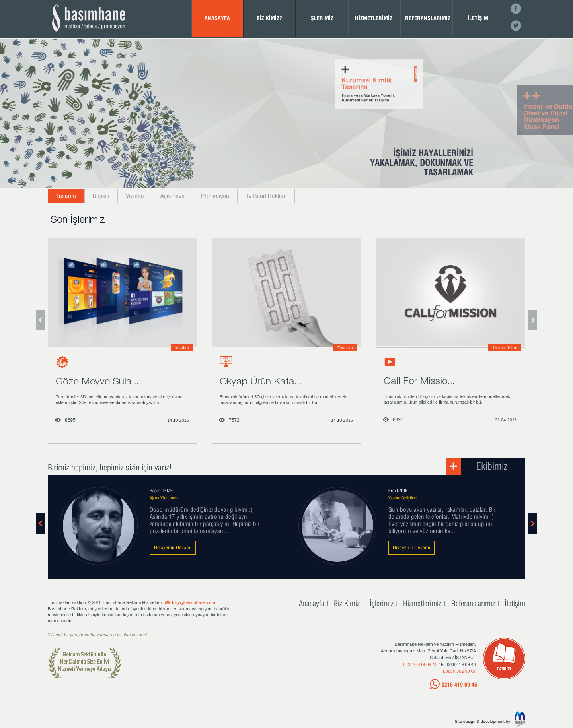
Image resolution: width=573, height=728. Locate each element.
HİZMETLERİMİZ (374, 18)
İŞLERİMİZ (321, 18)
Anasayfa (312, 603)
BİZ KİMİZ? (269, 18)
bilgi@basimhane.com (193, 602)
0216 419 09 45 (459, 684)
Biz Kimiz (347, 603)
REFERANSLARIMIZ (428, 18)
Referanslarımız (473, 603)
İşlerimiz (382, 603)
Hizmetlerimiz (422, 603)
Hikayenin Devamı (173, 547)
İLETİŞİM (478, 18)
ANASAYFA (217, 18)
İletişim (515, 603)
